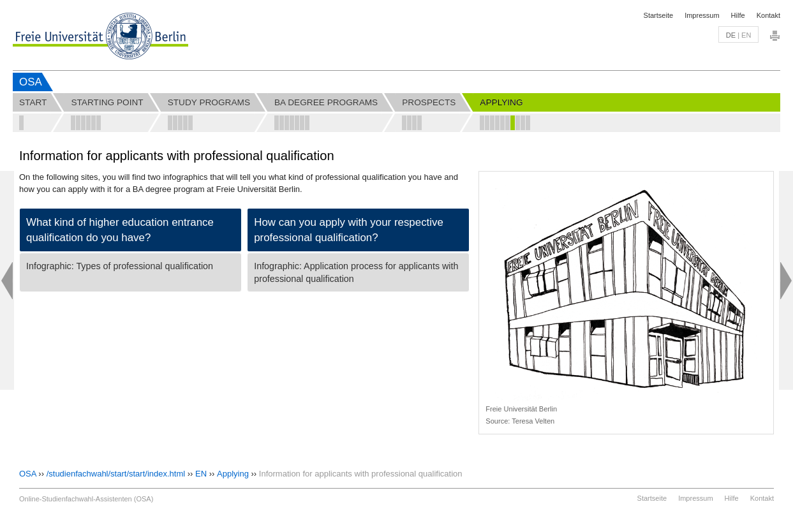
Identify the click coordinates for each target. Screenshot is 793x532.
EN (201, 474)
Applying (233, 474)
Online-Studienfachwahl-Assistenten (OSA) (86, 499)
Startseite (658, 15)
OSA (31, 82)
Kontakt (768, 15)
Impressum (702, 15)
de (731, 35)
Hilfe (738, 15)
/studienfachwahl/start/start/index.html (116, 474)
